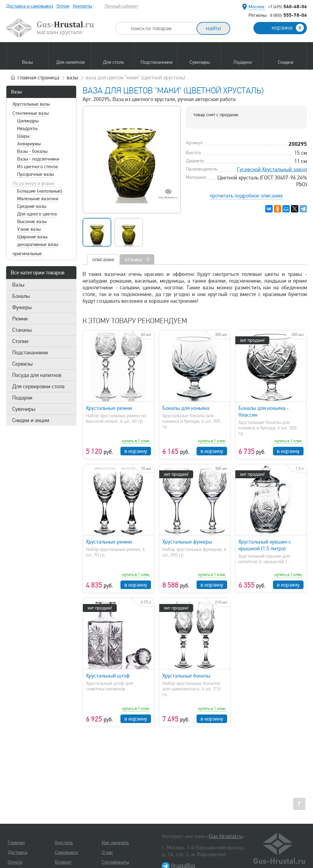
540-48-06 (287, 6)
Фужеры (22, 307)
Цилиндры (28, 121)
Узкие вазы (29, 229)
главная (38, 78)
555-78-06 (289, 15)
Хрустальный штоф (108, 676)
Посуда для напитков (37, 375)
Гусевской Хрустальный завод (272, 169)
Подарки (22, 398)
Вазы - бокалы (32, 151)
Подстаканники (30, 353)
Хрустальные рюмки (109, 408)
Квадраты (27, 128)
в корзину (136, 451)
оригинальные (27, 254)
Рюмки (20, 319)
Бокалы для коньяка (186, 408)
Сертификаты (115, 862)
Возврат (63, 862)
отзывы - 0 (137, 259)
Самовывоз (66, 852)
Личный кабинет (121, 6)
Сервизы (22, 364)
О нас (107, 852)
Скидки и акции (31, 420)
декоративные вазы (38, 244)
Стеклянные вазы (31, 113)
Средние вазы (32, 206)
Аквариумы (29, 144)
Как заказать (115, 843)
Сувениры (24, 409)
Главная (16, 843)
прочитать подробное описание (246, 196)
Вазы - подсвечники (38, 159)
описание (103, 259)
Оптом (63, 6)
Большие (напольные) (40, 191)
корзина (288, 28)
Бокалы (21, 296)
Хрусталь (64, 843)
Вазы (16, 92)
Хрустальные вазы (31, 104)
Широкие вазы (32, 237)
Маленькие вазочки (38, 199)
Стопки (20, 341)
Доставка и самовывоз (30, 6)
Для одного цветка (37, 214)
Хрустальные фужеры (187, 542)
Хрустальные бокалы (186, 676)
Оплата (15, 862)
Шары (23, 136)
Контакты (82, 6)
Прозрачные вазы (35, 174)
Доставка (17, 852)
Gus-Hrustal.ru (225, 836)
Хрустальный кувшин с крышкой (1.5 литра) (265, 545)
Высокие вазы (32, 222)
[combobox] (161, 28)
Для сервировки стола (38, 386)
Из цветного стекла (37, 167)
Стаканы (22, 330)
